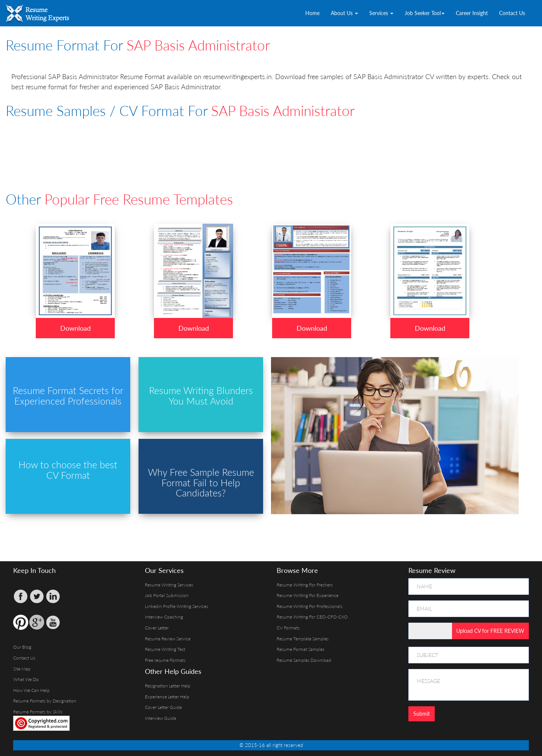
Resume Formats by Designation (45, 701)
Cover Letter (157, 628)
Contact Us (512, 13)
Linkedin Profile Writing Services (177, 606)
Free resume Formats (165, 660)
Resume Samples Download (304, 660)
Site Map (22, 669)
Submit (422, 714)
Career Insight (472, 13)
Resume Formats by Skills (38, 712)
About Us (344, 13)
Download (75, 328)
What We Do (26, 679)
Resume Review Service (168, 639)
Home (312, 13)
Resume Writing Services (169, 585)
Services (381, 13)
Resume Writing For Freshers (305, 585)
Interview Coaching (164, 617)
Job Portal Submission (167, 595)
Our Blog (22, 647)
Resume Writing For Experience (308, 595)
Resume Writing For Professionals (310, 606)
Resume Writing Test (165, 649)
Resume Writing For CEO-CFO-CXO (312, 617)
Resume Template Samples (303, 639)
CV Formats (288, 628)
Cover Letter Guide (163, 707)
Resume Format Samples (301, 649)
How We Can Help (31, 690)
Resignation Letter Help (168, 686)
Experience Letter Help (167, 697)
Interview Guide (161, 718)
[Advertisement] (188, 145)
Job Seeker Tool (425, 13)
